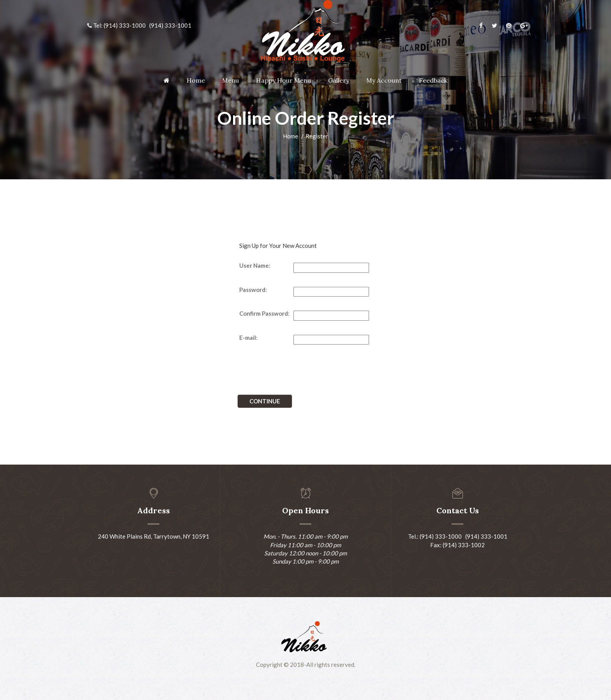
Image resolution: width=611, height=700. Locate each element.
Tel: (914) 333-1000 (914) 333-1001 (139, 25)
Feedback (433, 80)
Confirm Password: (264, 313)
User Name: (255, 265)
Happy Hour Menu (283, 80)
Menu (230, 80)
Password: (253, 290)
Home (196, 80)
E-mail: (248, 338)
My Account (384, 80)
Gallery (339, 80)
